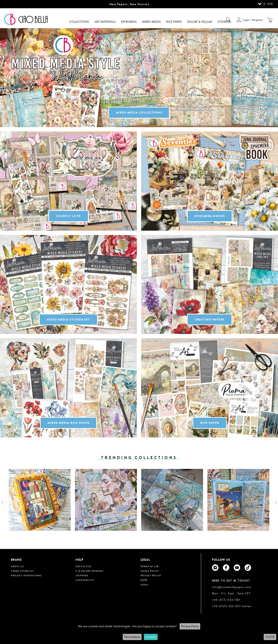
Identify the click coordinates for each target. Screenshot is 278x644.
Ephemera (129, 22)
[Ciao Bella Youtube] (237, 568)
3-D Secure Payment (90, 571)
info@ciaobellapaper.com (232, 587)
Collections (79, 22)
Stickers (224, 22)
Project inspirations (26, 575)
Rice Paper (174, 22)
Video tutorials (22, 571)
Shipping (82, 575)
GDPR (144, 580)
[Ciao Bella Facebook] (226, 568)
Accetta (151, 637)
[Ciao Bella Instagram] (215, 568)
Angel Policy (150, 571)
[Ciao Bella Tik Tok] (248, 568)
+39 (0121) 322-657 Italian (232, 606)
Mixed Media (151, 22)
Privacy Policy (190, 626)
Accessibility (85, 580)
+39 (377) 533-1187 (226, 600)
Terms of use (150, 566)
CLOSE (270, 637)
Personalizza (132, 637)
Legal (145, 585)
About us (17, 566)
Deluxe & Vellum (200, 22)
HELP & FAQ (83, 566)
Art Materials (105, 22)
